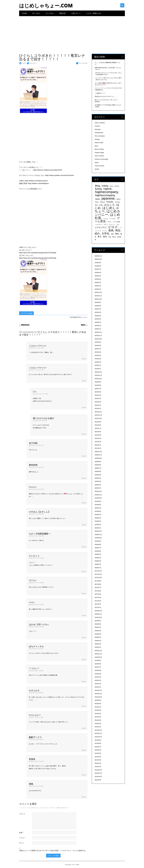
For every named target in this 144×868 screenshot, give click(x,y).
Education (98, 129)
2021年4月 (98, 438)
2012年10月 (98, 777)
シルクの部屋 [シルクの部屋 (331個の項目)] (116, 222)
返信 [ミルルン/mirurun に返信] (83, 359)
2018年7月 (98, 548)
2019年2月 (98, 525)
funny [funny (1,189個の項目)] (98, 189)
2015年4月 (98, 677)
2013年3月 (98, 760)
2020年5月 (98, 475)
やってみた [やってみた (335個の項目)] (113, 219)
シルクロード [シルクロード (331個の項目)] (99, 224)
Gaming (97, 139)
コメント (22, 814)
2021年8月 (98, 425)
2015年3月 (98, 680)
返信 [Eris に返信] (83, 407)
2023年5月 (98, 356)
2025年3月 (98, 283)
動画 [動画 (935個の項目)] (111, 230)
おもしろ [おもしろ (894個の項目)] (109, 205)
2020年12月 (98, 452)
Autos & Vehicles (100, 123)
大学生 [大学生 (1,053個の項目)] (105, 233)
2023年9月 (98, 342)
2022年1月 (98, 409)
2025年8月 (98, 266)
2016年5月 (98, 634)
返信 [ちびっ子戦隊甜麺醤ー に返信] (83, 547)
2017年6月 (98, 591)
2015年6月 (98, 670)
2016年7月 (98, 627)
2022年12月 (98, 372)
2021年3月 (98, 442)
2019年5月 (98, 515)
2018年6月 (98, 551)
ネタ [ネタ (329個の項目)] (118, 224)
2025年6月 (98, 273)
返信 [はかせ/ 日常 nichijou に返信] (83, 637)
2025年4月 (98, 279)
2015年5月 (98, 674)
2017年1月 (98, 607)
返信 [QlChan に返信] (83, 593)
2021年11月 (98, 415)
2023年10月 (98, 339)
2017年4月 (98, 598)
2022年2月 (98, 405)
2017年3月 (98, 601)
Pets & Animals (99, 156)
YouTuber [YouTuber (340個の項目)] (117, 202)
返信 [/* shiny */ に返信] (83, 682)
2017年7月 (98, 588)
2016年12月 (98, 611)
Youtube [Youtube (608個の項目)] (110, 202)
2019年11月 (98, 495)
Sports (97, 163)
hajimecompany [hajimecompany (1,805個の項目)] (106, 192)
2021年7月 (98, 428)
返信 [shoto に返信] (83, 616)
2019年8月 (98, 505)
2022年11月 (98, 375)
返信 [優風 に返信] (83, 797)
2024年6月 (98, 312)
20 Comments (83, 63)
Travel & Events (99, 166)
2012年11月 (98, 773)
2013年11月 (98, 733)
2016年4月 (98, 637)
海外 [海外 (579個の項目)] (117, 234)
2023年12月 (98, 332)
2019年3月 (98, 521)
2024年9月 (98, 302)
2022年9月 (98, 382)
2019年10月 (98, 498)
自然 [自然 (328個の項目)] (110, 237)
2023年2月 (98, 365)
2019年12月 (98, 491)
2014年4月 (98, 717)
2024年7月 (98, 309)
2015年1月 (98, 687)
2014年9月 (98, 700)
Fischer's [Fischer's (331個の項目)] (117, 186)
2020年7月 (98, 468)
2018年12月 (98, 531)
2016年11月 (98, 614)
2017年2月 (98, 604)
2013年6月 (98, 750)
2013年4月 (98, 757)
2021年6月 (98, 432)
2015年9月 (98, 660)
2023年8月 (98, 346)
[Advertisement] (72, 33)
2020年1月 (98, 488)
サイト (21, 843)
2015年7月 (98, 667)
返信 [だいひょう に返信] (83, 571)
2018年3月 (98, 561)
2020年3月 (98, 481)
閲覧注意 (63, 13)
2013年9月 (98, 740)
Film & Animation (100, 136)
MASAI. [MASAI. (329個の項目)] (119, 199)
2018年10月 (98, 538)
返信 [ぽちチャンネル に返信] (83, 660)
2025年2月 (98, 286)
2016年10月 (98, 617)
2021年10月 (98, 418)
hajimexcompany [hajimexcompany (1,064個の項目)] (105, 195)
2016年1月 (98, 647)
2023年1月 (98, 369)
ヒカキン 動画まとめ (94, 13)
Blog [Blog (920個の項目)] (98, 186)
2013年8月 (98, 743)
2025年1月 (98, 289)
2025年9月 (98, 263)
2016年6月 (98, 631)
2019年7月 (98, 508)
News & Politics (99, 149)
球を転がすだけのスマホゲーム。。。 (106, 96)
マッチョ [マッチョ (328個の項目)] (105, 231)
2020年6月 (98, 471)
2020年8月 (98, 465)
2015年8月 (98, 664)
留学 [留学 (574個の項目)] (105, 237)
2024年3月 (98, 322)
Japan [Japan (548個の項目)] (98, 199)
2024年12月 (98, 292)
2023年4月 (98, 359)
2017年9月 (98, 581)
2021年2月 (98, 445)
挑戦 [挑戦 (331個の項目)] (112, 234)
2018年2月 (98, 564)
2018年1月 (98, 568)
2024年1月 (98, 329)
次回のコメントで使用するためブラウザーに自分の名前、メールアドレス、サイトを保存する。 (53, 850)
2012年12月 (98, 770)
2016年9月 (98, 621)
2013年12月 (98, 730)
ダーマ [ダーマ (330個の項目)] (106, 224)
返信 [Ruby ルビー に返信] (83, 728)
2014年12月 (98, 690)
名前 (22, 833)
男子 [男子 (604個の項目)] (100, 237)
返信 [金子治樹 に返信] (83, 456)
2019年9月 (98, 501)
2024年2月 (98, 326)
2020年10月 (98, 458)
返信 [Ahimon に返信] (83, 503)
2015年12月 (98, 651)
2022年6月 (98, 392)
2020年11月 (98, 455)
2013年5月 (98, 753)
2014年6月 (98, 710)
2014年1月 (98, 727)
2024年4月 (98, 319)
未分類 (30, 313)
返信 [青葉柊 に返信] (83, 775)
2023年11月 (98, 336)
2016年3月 (98, 641)
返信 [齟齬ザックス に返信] (83, 750)
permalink (84, 317)
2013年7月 (98, 747)
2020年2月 (98, 485)
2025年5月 (98, 276)
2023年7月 (98, 349)
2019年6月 (98, 511)
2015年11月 (98, 654)
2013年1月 (98, 767)
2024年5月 (98, 316)
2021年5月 (98, 435)
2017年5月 (98, 594)
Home (24, 13)
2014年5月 (98, 714)
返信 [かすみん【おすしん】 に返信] (83, 525)
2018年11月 (98, 535)
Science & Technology (101, 159)
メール (22, 838)
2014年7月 (98, 707)
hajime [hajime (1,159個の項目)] (107, 189)
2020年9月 (98, 462)
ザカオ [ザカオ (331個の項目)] (109, 222)
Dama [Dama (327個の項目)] (111, 186)
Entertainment (99, 133)
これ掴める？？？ (100, 93)
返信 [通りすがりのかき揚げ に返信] (83, 434)
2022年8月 (98, 385)
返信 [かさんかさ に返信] (83, 706)
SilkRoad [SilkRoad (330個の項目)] (102, 202)
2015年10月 (98, 657)
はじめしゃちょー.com (46, 5)
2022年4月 (98, 399)
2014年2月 (98, 724)
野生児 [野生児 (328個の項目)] (114, 237)
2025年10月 (98, 259)
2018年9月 (98, 541)
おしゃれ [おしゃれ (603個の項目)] (99, 205)
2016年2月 (98, 644)
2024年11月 (98, 296)
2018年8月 (98, 545)
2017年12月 (98, 571)
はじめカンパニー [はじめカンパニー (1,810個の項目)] (107, 213)
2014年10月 (98, 697)
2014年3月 (98, 720)
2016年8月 (98, 624)
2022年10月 (98, 379)
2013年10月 (98, 737)
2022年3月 (98, 402)
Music (96, 146)
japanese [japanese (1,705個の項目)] (108, 198)
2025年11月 (98, 256)
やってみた (50, 13)
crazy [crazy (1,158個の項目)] (105, 186)
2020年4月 (98, 478)
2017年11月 (98, 574)
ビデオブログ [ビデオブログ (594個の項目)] (101, 228)
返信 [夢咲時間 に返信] (83, 478)
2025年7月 (98, 269)
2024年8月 (98, 306)
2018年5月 (98, 554)
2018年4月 (98, 558)
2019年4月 (98, 518)
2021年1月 (98, 448)
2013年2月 (98, 763)
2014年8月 (98, 704)
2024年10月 (98, 299)
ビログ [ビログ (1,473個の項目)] (113, 227)
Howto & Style (99, 143)
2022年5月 (98, 395)
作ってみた (36, 13)
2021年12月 (98, 412)
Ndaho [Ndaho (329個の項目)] (97, 202)
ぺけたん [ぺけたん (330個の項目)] (106, 219)
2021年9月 (98, 422)
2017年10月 (98, 578)
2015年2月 (98, 684)
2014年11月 (98, 694)
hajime (24, 63)
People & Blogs (99, 153)
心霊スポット (76, 13)
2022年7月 (98, 389)
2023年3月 (98, 362)
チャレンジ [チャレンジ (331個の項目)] (112, 224)
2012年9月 (98, 780)
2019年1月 (98, 528)
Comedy (97, 126)
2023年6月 (98, 352)
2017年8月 (98, 584)
